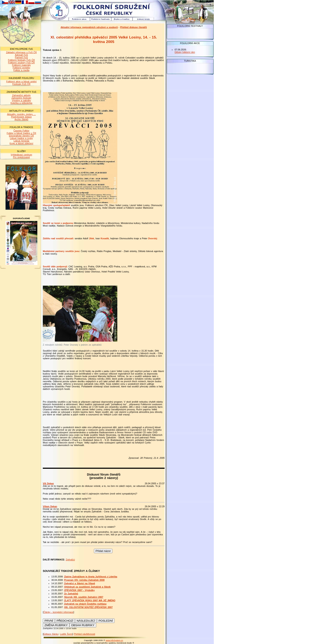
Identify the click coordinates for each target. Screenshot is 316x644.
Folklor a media (21, 70)
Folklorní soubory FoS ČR (22, 63)
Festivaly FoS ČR (21, 84)
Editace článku (51, 634)
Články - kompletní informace (58, 612)
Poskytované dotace (21, 117)
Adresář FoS (21, 55)
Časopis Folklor (21, 131)
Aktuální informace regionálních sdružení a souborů (89, 27)
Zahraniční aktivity (21, 95)
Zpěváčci (70, 560)
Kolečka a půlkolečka (21, 103)
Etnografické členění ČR (21, 136)
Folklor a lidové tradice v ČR (21, 133)
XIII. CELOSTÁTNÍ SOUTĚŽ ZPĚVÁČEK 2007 (88, 607)
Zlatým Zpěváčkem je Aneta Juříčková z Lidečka (91, 577)
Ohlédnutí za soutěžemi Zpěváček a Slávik (87, 587)
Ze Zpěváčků (71, 594)
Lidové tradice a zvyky (22, 138)
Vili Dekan (48, 483)
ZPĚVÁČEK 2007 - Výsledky (79, 590)
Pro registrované (21, 157)
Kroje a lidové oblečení (21, 143)
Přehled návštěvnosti (85, 634)
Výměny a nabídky (22, 100)
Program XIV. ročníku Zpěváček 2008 (84, 580)
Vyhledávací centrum (21, 155)
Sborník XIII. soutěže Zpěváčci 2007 (84, 597)
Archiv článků (21, 119)
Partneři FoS (21, 57)
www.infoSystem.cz (114, 640)
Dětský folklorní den (185, 52)
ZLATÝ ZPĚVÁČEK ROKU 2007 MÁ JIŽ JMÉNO (90, 600)
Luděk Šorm (66, 634)
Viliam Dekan (50, 506)
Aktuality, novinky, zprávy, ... (21, 114)
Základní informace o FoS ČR (21, 52)
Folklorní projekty (21, 68)
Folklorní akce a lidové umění (21, 81)
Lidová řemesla (21, 141)
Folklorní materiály (21, 65)
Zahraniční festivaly (21, 98)
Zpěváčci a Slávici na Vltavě (80, 583)
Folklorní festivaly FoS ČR (21, 60)
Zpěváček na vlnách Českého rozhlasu (85, 604)
